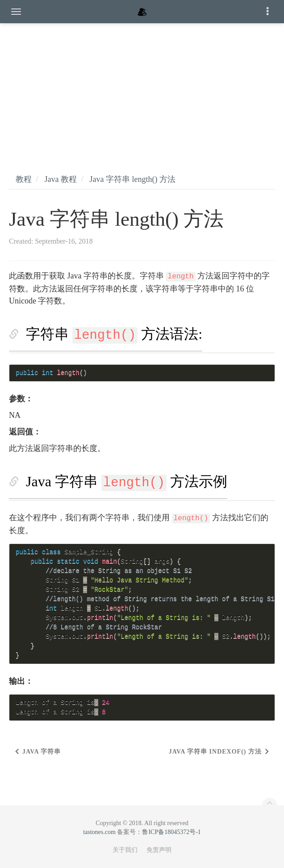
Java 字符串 (42, 752)
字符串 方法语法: (114, 334)
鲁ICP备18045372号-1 (171, 832)
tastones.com (99, 832)
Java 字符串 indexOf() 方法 (215, 752)
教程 (24, 179)
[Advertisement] (142, 89)
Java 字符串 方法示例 (127, 481)
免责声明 (159, 850)
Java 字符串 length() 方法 (133, 179)
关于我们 (125, 850)
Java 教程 (61, 179)
